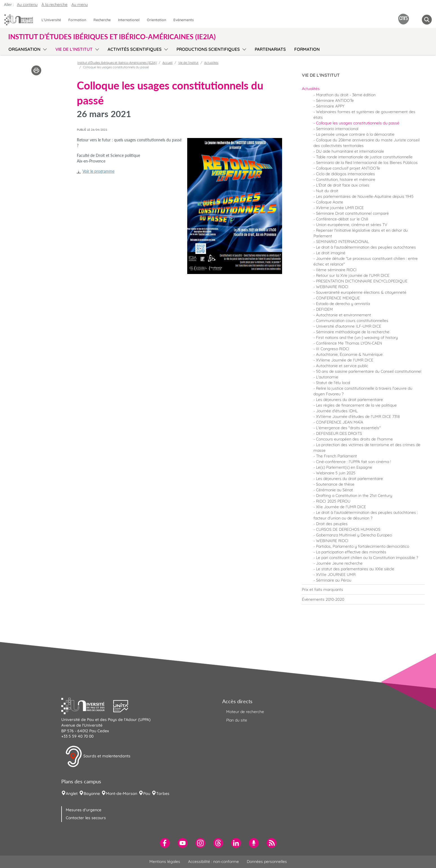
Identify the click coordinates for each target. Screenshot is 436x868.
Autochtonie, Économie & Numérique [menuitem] (349, 354)
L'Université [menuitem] (51, 20)
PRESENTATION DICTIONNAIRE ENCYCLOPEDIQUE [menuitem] (362, 281)
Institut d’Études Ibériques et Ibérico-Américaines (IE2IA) (117, 63)
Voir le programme (98, 171)
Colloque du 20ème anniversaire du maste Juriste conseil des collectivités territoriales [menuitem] (367, 143)
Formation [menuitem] (77, 20)
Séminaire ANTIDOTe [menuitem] (335, 100)
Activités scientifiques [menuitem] (135, 49)
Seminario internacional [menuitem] (337, 129)
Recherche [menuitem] (102, 20)
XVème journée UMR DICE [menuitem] (340, 208)
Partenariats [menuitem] (270, 49)
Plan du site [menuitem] (237, 720)
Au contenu (27, 5)
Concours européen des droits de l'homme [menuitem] (354, 439)
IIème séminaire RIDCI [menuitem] (336, 270)
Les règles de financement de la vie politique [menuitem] (356, 405)
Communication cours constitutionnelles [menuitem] (352, 321)
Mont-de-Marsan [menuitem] (122, 794)
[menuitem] (363, 89)
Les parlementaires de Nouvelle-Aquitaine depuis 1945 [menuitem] (365, 196)
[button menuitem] (427, 20)
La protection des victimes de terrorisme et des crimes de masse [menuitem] (367, 448)
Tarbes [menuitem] (163, 794)
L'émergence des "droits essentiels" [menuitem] (348, 428)
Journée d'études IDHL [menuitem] (337, 411)
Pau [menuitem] (147, 794)
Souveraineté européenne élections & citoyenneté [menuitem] (361, 292)
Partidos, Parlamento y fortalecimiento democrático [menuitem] (363, 546)
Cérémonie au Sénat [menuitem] (334, 490)
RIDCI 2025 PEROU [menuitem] (333, 501)
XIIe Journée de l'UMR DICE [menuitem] (341, 507)
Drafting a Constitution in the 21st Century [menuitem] (354, 496)
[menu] (44, 49)
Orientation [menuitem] (156, 20)
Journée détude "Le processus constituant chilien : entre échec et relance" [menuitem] (366, 261)
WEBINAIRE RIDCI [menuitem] (332, 287)
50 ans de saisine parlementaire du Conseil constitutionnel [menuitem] (369, 371)
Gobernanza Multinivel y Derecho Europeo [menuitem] (354, 535)
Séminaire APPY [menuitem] (330, 106)
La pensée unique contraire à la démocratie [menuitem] (355, 134)
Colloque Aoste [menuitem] (330, 202)
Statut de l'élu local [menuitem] (333, 383)
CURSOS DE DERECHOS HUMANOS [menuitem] (348, 529)
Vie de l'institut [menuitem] (74, 49)
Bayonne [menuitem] (92, 794)
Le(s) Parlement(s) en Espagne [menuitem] (344, 467)
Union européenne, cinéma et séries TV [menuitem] (352, 225)
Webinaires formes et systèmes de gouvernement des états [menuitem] (364, 115)
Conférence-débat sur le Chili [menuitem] (342, 219)
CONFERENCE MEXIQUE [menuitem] (338, 298)
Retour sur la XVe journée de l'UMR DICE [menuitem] (353, 275)
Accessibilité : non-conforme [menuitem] (213, 862)
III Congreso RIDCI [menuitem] (333, 349)
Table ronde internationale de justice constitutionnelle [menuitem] (364, 157)
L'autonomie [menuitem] (327, 377)
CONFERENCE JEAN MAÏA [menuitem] (340, 422)
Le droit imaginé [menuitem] (331, 253)
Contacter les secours (86, 818)
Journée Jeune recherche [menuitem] (339, 563)
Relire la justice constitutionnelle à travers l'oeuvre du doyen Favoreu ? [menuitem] (363, 391)
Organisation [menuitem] (24, 49)
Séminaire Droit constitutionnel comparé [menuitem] (352, 213)
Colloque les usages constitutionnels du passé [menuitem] (358, 123)
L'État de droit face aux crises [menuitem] (343, 185)
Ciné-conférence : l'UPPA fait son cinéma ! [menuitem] (354, 462)
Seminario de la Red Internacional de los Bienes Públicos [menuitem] (367, 163)
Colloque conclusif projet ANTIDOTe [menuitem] (348, 168)
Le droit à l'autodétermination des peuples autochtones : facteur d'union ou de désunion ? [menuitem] (366, 515)
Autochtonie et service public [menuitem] (342, 366)
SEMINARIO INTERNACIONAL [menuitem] (342, 242)
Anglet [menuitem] (72, 794)
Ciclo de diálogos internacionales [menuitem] (345, 174)
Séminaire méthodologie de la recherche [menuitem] (353, 332)
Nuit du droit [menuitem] (327, 191)
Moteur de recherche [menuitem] (245, 712)
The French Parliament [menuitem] (336, 456)
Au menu (80, 5)
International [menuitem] (129, 20)
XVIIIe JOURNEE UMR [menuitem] (336, 575)
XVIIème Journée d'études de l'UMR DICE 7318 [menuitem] (358, 417)
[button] (87, 705)
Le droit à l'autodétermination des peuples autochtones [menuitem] (366, 247)
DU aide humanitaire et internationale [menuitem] (350, 151)
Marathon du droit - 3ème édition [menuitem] (346, 95)
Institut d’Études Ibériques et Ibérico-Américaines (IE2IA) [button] (112, 37)
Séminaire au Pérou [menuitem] (334, 580)
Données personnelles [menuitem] (267, 862)
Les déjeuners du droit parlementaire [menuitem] (349, 400)
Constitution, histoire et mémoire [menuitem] (346, 179)
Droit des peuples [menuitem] (332, 524)
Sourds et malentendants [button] (98, 757)
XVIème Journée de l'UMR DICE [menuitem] (345, 360)
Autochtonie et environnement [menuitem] (344, 315)
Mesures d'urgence (84, 810)
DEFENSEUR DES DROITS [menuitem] (339, 433)
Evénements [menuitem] (184, 20)
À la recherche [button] (54, 5)
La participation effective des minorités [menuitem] (351, 552)
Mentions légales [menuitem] (165, 862)
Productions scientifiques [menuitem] (208, 49)
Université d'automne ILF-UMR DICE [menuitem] (349, 326)
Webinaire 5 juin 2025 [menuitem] (336, 473)
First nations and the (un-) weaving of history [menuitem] (357, 337)
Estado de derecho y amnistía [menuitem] (343, 304)
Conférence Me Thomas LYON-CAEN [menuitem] (349, 343)
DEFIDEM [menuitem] (324, 309)
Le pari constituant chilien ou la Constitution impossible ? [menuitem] (367, 558)
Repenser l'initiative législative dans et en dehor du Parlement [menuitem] (361, 233)
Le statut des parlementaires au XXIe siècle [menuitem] (355, 569)
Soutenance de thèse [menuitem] (335, 484)
